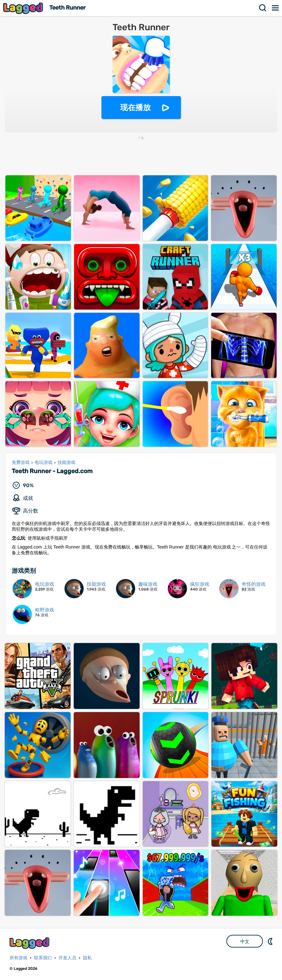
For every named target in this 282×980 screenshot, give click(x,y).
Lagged (24, 8)
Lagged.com (30, 943)
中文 (245, 941)
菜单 (276, 8)
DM (271, 941)
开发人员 (67, 958)
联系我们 (43, 958)
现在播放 (135, 107)
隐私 (87, 958)
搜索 (263, 8)
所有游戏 (18, 958)
